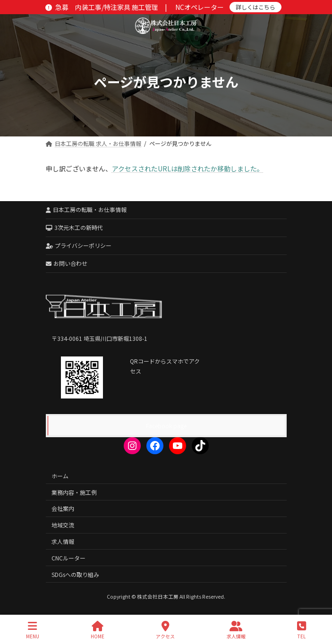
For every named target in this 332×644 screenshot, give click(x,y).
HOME (98, 630)
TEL (302, 630)
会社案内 (63, 508)
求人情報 (63, 541)
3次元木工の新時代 (75, 227)
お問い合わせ (67, 263)
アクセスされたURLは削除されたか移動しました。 (188, 169)
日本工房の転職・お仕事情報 (86, 209)
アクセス (165, 630)
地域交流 (63, 525)
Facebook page (166, 426)
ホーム (60, 476)
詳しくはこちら (255, 7)
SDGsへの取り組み (75, 574)
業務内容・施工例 (74, 492)
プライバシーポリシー (79, 245)
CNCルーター (68, 558)
